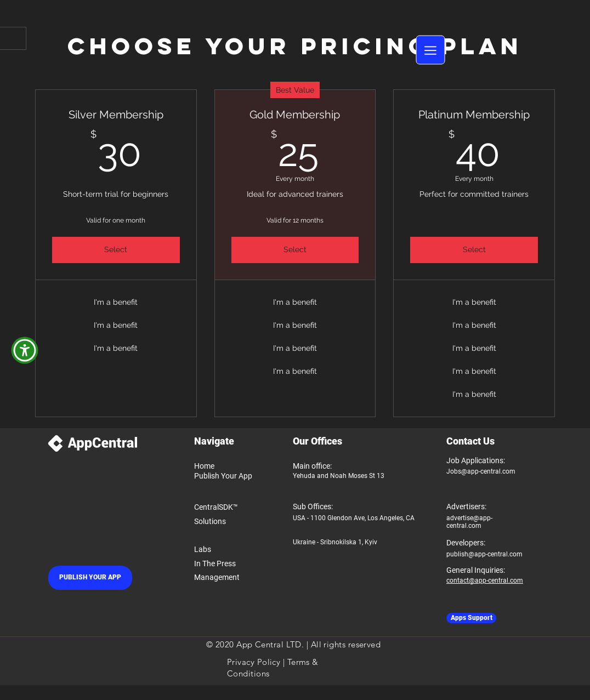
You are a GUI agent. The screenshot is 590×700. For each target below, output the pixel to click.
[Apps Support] (471, 618)
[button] (431, 50)
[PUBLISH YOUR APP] (90, 578)
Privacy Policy (254, 662)
